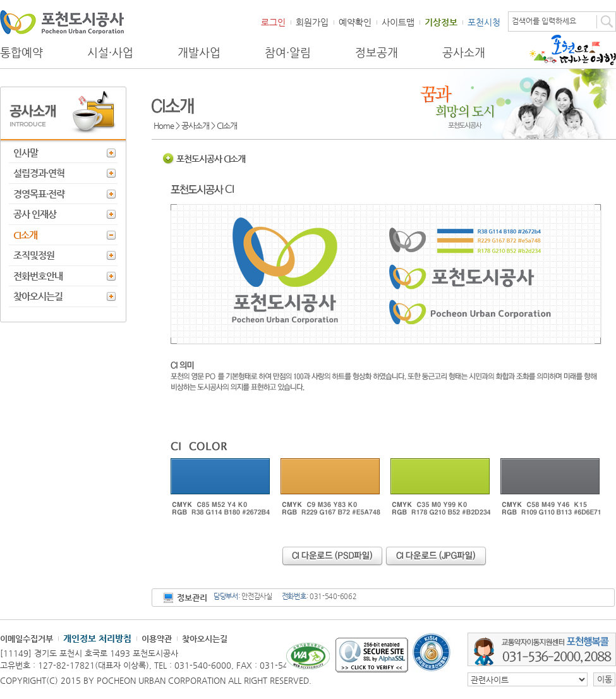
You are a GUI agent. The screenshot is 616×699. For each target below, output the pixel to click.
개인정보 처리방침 (97, 638)
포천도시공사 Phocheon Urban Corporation (62, 22)
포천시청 (484, 22)
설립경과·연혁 (39, 173)
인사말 (26, 153)
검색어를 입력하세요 (544, 21)
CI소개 (25, 235)
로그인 (273, 22)
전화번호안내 (38, 276)
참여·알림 (288, 52)
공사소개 (464, 52)
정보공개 (377, 52)
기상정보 (441, 22)
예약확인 (355, 22)
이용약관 (157, 639)
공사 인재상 (35, 214)
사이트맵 (398, 22)
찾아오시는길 (38, 296)
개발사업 (199, 52)
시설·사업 (110, 52)
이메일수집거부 (27, 639)
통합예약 (21, 52)
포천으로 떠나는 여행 (573, 50)
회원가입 (312, 22)
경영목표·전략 (39, 194)
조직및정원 (34, 255)
